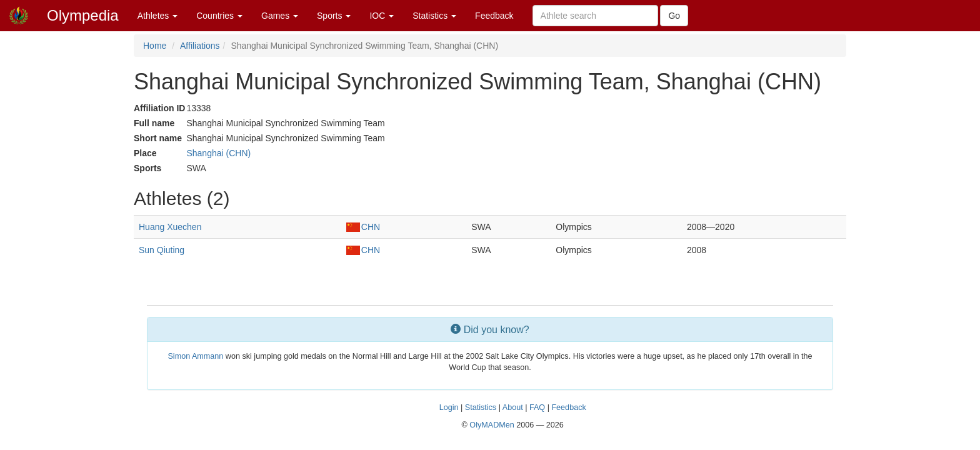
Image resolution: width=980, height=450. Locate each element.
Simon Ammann (195, 356)
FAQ (537, 407)
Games (280, 16)
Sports (334, 16)
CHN (363, 227)
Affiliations (200, 46)
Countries (219, 16)
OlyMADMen (492, 425)
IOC (382, 16)
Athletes (157, 16)
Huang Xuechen (170, 227)
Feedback (494, 16)
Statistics (434, 16)
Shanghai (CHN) (218, 153)
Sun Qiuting (162, 250)
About (513, 407)
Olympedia (83, 15)
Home (155, 46)
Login (449, 407)
